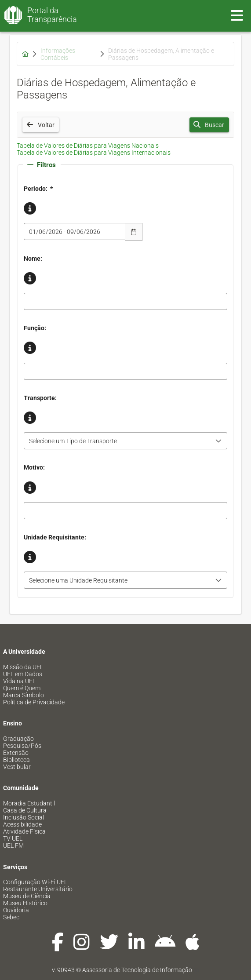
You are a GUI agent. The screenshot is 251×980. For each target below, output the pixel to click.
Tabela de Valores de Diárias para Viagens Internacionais (94, 153)
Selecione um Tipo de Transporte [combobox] (73, 441)
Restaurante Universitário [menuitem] (38, 889)
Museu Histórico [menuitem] (25, 903)
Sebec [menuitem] (11, 917)
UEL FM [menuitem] (13, 845)
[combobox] (75, 231)
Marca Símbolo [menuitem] (24, 695)
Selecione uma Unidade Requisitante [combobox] (78, 580)
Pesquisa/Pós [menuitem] (22, 746)
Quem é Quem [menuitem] (22, 688)
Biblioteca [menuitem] (16, 760)
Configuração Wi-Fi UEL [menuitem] (35, 882)
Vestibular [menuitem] (17, 767)
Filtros (42, 165)
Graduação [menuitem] (18, 739)
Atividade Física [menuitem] (24, 831)
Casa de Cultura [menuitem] (25, 810)
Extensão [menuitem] (16, 753)
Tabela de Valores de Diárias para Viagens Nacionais (88, 146)
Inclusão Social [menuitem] (24, 817)
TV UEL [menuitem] (13, 838)
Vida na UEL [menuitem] (19, 681)
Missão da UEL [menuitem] (23, 667)
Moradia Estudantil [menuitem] (29, 803)
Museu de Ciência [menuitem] (27, 896)
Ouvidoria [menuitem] (16, 910)
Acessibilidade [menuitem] (22, 824)
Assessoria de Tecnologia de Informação (137, 970)
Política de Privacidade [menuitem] (34, 702)
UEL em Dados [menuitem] (23, 674)
